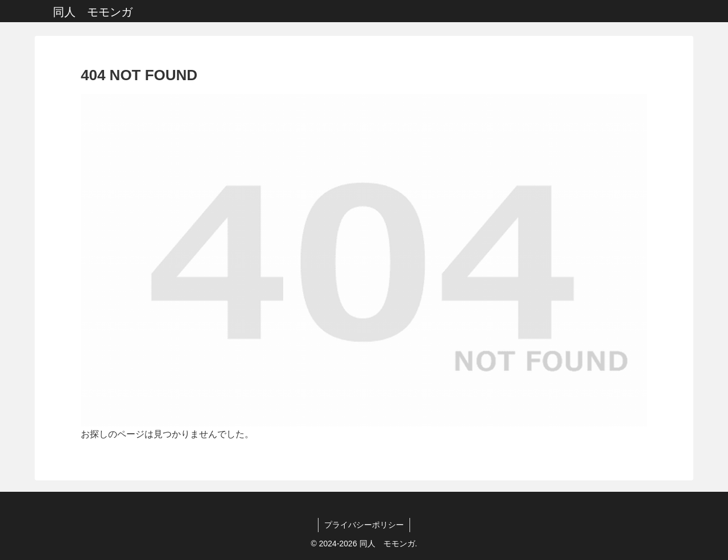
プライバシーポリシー (364, 525)
